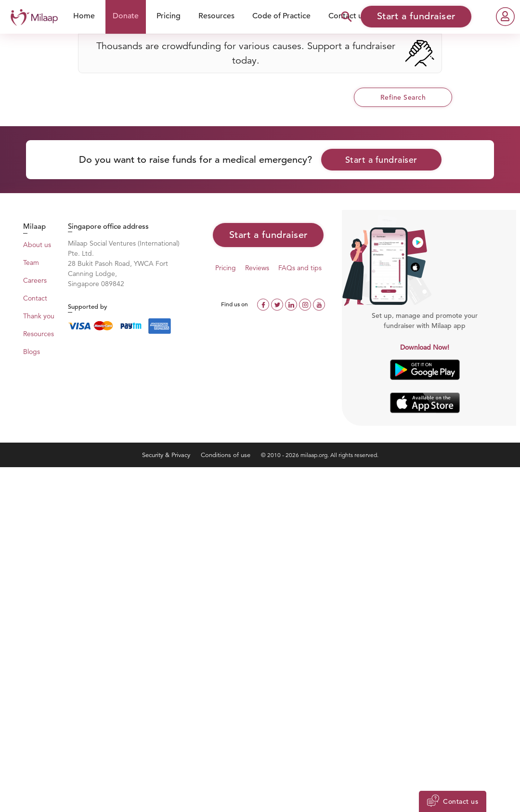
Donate (126, 16)
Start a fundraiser (381, 160)
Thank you (39, 316)
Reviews (257, 268)
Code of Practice (281, 16)
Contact (35, 298)
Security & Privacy (167, 455)
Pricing (169, 16)
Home (84, 16)
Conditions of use (227, 455)
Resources (216, 16)
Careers (35, 280)
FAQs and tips (300, 268)
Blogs (32, 352)
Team (31, 262)
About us (37, 245)
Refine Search (403, 97)
